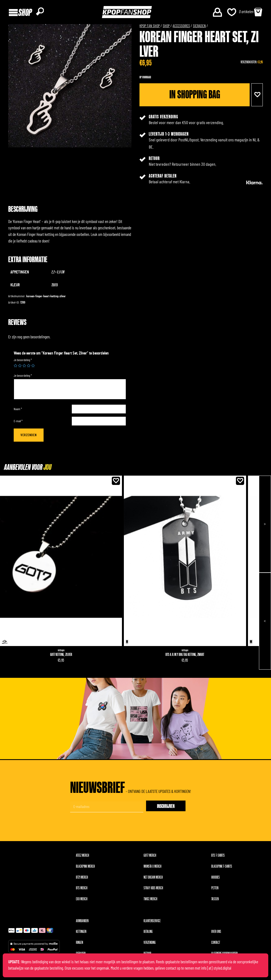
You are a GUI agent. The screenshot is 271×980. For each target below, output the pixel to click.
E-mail (18, 423)
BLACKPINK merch (85, 868)
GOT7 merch (150, 857)
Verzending (150, 945)
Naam (18, 411)
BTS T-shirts (218, 857)
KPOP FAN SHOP (150, 28)
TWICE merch (150, 901)
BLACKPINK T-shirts (222, 868)
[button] (257, 97)
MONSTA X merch (152, 868)
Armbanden (82, 923)
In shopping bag (194, 97)
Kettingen (61, 652)
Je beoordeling (23, 362)
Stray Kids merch (153, 890)
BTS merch (82, 890)
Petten (215, 890)
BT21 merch (82, 879)
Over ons (216, 934)
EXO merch (82, 901)
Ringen (79, 945)
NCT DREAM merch (153, 879)
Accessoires (181, 28)
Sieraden (199, 28)
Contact (216, 945)
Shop (166, 28)
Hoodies (216, 879)
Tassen (215, 901)
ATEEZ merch (82, 857)
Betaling (148, 934)
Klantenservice (152, 923)
